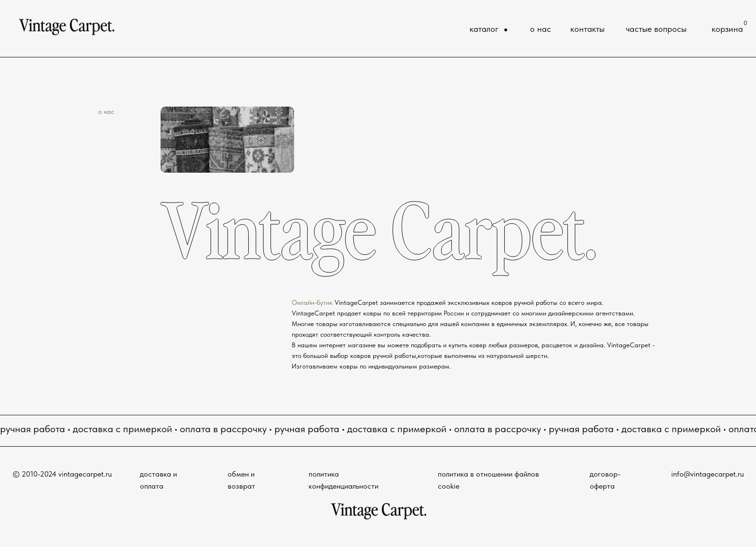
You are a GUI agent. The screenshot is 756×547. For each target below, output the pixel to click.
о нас (540, 29)
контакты (587, 29)
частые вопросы (656, 29)
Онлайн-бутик (313, 302)
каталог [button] (484, 29)
